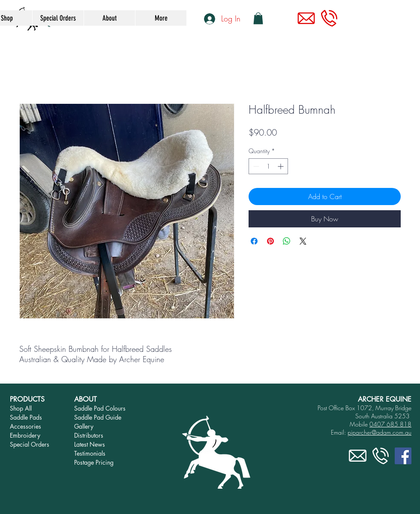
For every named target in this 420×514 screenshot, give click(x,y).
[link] (258, 18)
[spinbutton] (268, 166)
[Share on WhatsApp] (287, 241)
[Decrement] (255, 166)
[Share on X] (303, 241)
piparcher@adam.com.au (379, 432)
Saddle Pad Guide (98, 417)
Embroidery (25, 435)
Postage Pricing (94, 462)
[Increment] (281, 166)
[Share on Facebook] (254, 241)
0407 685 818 (390, 424)
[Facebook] (403, 456)
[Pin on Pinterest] (270, 241)
